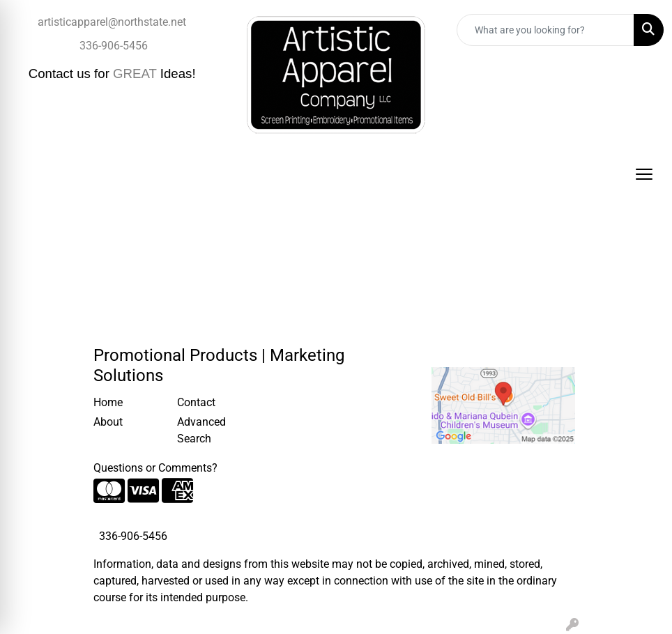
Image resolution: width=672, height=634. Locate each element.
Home (108, 402)
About (108, 422)
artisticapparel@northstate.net (112, 22)
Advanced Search (201, 430)
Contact (196, 402)
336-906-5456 (114, 46)
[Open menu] (644, 174)
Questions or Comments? (155, 468)
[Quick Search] (545, 30)
